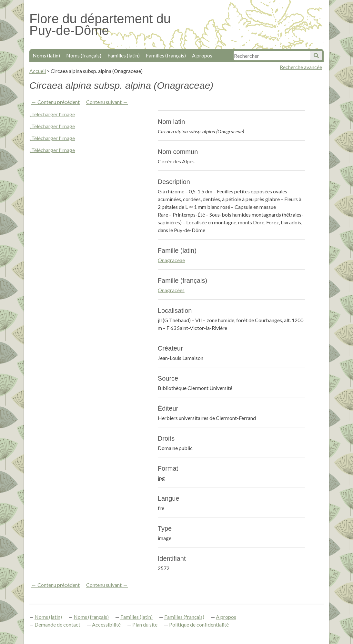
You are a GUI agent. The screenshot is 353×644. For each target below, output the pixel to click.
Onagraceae (171, 260)
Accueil (38, 71)
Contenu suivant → (107, 102)
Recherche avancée (301, 67)
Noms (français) (84, 55)
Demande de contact (57, 624)
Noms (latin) (46, 55)
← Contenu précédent (55, 102)
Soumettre (316, 56)
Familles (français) (166, 55)
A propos (202, 55)
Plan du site (145, 624)
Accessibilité (106, 624)
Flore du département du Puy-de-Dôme (100, 25)
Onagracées (171, 290)
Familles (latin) (124, 55)
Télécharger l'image (53, 114)
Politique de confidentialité (199, 624)
